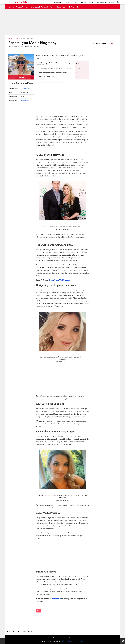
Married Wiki (21, 2)
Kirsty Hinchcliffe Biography (59, 280)
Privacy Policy (65, 641)
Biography (58, 2)
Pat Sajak (44, 7)
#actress (39, 611)
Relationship (102, 2)
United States (25, 101)
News (67, 2)
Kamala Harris (55, 7)
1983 (30, 88)
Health (91, 2)
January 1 (24, 88)
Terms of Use (78, 641)
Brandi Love (34, 7)
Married (83, 2)
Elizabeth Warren (70, 7)
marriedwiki (56, 599)
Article (75, 2)
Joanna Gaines (22, 7)
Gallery (112, 2)
